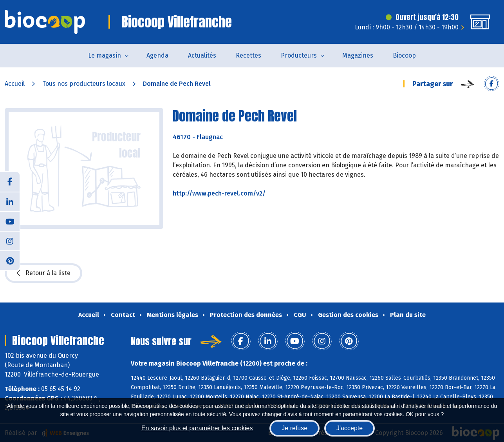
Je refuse (294, 428)
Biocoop (404, 55)
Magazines (358, 55)
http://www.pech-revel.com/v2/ (219, 193)
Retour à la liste (43, 273)
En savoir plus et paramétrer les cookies (197, 428)
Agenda (157, 55)
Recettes (248, 55)
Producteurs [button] (299, 55)
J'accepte (350, 428)
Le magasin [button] (105, 55)
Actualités (202, 55)
